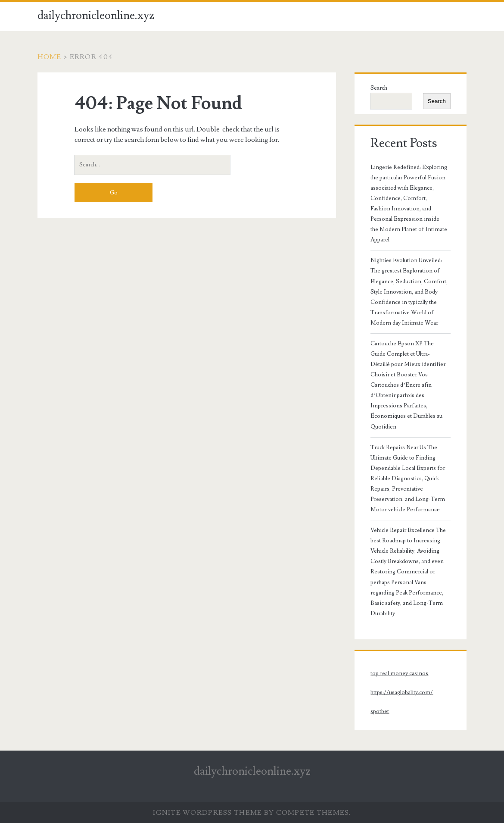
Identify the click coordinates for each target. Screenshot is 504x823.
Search (379, 88)
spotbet (380, 711)
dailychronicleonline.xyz (96, 16)
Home (50, 57)
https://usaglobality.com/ (402, 692)
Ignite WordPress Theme (207, 813)
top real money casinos (399, 673)
